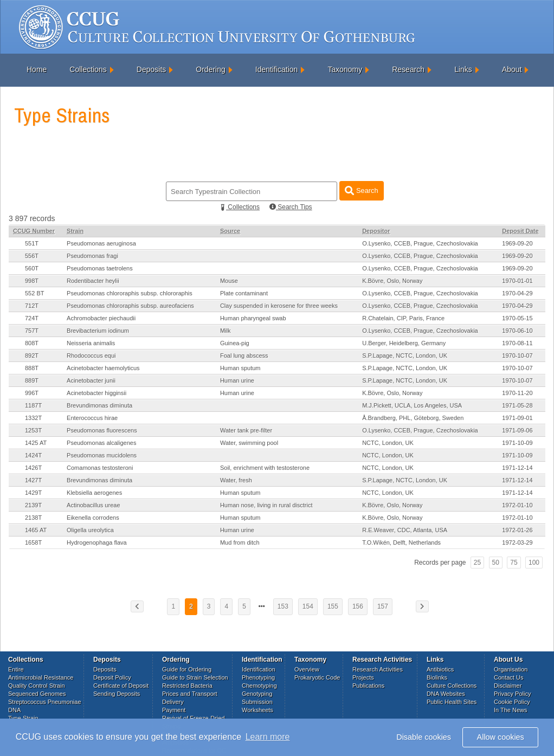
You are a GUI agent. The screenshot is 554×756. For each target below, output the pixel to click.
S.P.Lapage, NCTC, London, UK (405, 356)
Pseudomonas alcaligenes (101, 443)
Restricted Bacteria (187, 686)
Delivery (173, 702)
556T (32, 256)
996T (32, 393)
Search (361, 190)
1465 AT (36, 530)
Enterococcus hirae (92, 418)
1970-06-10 (517, 331)
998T (32, 281)
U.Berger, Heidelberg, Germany (404, 343)
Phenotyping (258, 677)
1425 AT (36, 443)
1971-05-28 (517, 405)
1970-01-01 (517, 281)
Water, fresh (236, 480)
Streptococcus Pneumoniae (45, 702)
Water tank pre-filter (246, 430)
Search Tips (291, 207)
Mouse (229, 281)
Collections (88, 69)
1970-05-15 (517, 318)
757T (32, 331)
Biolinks (437, 677)
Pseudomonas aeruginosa (101, 243)
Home (37, 69)
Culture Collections (452, 686)
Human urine (237, 380)
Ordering (210, 69)
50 (496, 563)
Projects (363, 677)
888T (32, 368)
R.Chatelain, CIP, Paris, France (403, 318)
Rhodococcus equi (91, 356)
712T (32, 306)
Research (408, 69)
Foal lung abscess (244, 356)
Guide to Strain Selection (195, 677)
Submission (257, 702)
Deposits (151, 69)
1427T (33, 480)
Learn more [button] (268, 737)
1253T (33, 430)
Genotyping (257, 694)
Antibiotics (440, 669)
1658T (33, 542)
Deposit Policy (112, 677)
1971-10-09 (517, 443)
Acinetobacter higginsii (96, 393)
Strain (75, 231)
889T (32, 380)
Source (230, 231)
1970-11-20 (517, 393)
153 (283, 606)
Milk (226, 331)
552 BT (34, 293)
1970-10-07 (517, 356)
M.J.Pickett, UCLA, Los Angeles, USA (412, 405)
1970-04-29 (517, 293)
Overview (307, 669)
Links (463, 69)
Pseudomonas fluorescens (102, 430)
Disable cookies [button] (424, 737)
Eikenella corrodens (93, 518)
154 (308, 606)
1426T (33, 468)
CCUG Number (34, 231)
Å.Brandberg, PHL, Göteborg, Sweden (413, 418)
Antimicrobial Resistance (41, 677)
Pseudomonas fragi (92, 256)
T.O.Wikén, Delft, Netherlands (401, 542)
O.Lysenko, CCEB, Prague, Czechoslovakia (420, 243)
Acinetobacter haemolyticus (103, 368)
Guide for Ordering (187, 669)
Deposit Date (520, 231)
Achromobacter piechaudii (101, 318)
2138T (33, 518)
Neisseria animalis (91, 343)
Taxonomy (345, 69)
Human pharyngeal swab (253, 318)
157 (383, 606)
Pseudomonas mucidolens (102, 455)
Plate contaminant (244, 293)
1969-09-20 (517, 243)
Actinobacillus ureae (93, 505)
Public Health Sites (452, 702)
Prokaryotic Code (317, 677)
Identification (277, 69)
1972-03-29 (517, 542)
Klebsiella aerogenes (94, 493)
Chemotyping (259, 686)
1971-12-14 (517, 468)
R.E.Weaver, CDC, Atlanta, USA (405, 530)
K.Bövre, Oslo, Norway (392, 281)
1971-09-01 (517, 418)
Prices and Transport (190, 694)
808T (32, 343)
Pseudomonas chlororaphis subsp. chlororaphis (130, 293)
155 (333, 606)
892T (32, 356)
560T (32, 268)
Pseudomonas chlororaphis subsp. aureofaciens (130, 306)
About (512, 69)
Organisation (511, 669)
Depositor (376, 231)
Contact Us (508, 677)
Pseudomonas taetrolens (100, 268)
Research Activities (378, 669)
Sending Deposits (117, 694)
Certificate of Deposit (121, 686)
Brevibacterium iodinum (98, 331)
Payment (174, 710)
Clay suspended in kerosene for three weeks (279, 306)
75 (514, 563)
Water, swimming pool (249, 443)
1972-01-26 (517, 530)
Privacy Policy (512, 694)
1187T (33, 405)
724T (32, 318)
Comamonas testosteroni (100, 468)
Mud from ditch (240, 542)
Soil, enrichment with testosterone (265, 468)
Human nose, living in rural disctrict (266, 505)
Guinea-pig (235, 343)
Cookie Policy (512, 702)
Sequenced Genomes (37, 694)
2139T (33, 505)
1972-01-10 (517, 505)
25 (477, 563)
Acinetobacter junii (91, 380)
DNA (14, 710)
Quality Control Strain (37, 686)
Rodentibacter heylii (93, 281)
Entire (16, 669)
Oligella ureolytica (90, 530)
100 (534, 563)
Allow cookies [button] (501, 737)
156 (358, 606)
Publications (368, 686)
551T (32, 243)
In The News (511, 710)
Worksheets (257, 710)
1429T (33, 493)
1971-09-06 (517, 430)
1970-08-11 (517, 343)
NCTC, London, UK (388, 443)
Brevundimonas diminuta (99, 405)
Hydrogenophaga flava (97, 542)
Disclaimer (508, 686)
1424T (33, 455)
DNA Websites (446, 694)
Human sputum (240, 368)
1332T (33, 418)
